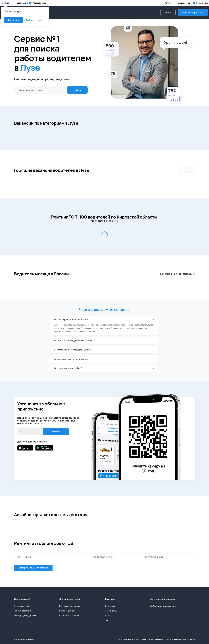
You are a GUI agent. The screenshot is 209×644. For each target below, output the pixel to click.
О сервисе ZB (111, 611)
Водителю (21, 3)
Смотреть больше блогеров (33, 568)
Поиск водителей (67, 611)
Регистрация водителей (25, 616)
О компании (110, 606)
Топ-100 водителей (23, 611)
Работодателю (39, 3)
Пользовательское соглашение (132, 639)
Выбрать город (34, 20)
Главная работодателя (70, 606)
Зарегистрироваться (193, 12)
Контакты (109, 620)
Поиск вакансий (21, 606)
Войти (168, 13)
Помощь (108, 616)
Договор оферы (156, 639)
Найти (77, 90)
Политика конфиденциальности (180, 639)
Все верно (13, 20)
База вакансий (183, 3)
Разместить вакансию (69, 616)
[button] (183, 170)
